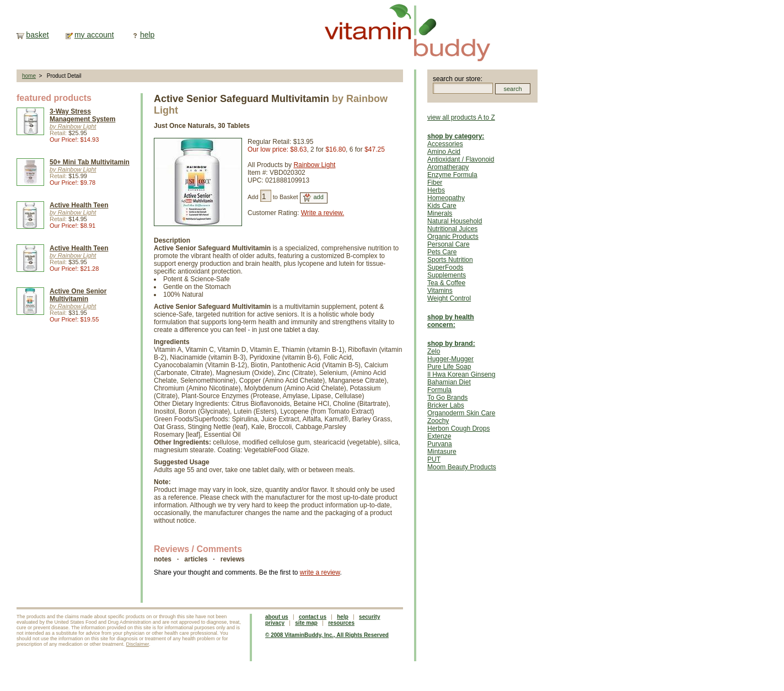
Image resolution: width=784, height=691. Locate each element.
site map (306, 623)
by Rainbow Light (73, 126)
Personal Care (449, 244)
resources (341, 623)
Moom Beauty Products (462, 467)
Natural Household (455, 221)
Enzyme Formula (452, 175)
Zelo (434, 351)
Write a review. (323, 213)
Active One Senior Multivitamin (78, 295)
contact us (313, 617)
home (29, 76)
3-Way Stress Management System (82, 115)
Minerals (440, 213)
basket (37, 35)
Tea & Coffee (446, 283)
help (147, 35)
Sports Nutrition (450, 260)
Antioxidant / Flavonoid (461, 159)
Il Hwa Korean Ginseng (461, 374)
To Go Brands (447, 398)
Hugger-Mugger (450, 359)
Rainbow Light (314, 165)
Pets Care (442, 252)
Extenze (439, 436)
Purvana (440, 444)
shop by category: (456, 136)
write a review (320, 572)
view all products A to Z (461, 117)
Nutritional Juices (452, 229)
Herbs (436, 190)
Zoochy (438, 421)
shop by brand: (451, 344)
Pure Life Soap (449, 367)
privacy (275, 623)
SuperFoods (445, 267)
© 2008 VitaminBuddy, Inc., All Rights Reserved (327, 635)
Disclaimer (138, 644)
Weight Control (449, 298)
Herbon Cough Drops (458, 428)
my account (94, 35)
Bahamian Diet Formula (449, 386)
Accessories (445, 144)
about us (277, 617)
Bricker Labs (446, 405)
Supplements (447, 275)
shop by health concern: (451, 321)
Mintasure (442, 452)
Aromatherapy (448, 167)
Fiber (435, 183)
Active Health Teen (79, 205)
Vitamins (440, 291)
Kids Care (442, 206)
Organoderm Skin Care (461, 413)
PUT (434, 459)
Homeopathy (446, 198)
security (369, 617)
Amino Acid (444, 152)
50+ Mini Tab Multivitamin (90, 162)
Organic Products (453, 237)
